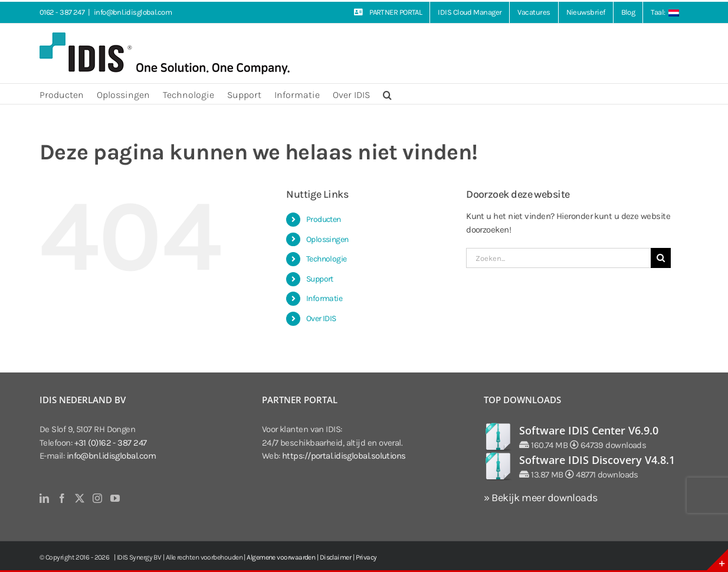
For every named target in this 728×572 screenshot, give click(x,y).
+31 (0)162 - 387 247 (111, 443)
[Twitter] (79, 498)
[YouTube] (115, 498)
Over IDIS (321, 318)
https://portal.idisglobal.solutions (344, 456)
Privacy (366, 557)
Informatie (324, 298)
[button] (387, 94)
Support (320, 279)
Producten (324, 219)
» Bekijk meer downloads (540, 498)
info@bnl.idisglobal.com (133, 12)
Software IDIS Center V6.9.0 (589, 430)
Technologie (327, 259)
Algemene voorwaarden (281, 557)
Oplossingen (327, 239)
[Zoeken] (661, 258)
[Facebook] (62, 498)
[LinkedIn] (44, 498)
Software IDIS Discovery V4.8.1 (597, 460)
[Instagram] (97, 498)
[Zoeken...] (558, 258)
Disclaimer (336, 557)
